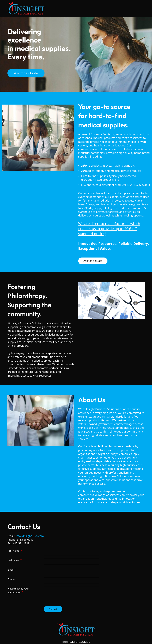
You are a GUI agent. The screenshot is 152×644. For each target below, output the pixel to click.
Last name (15, 560)
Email (12, 570)
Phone (11, 579)
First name (15, 551)
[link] (111, 284)
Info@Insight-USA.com (30, 536)
